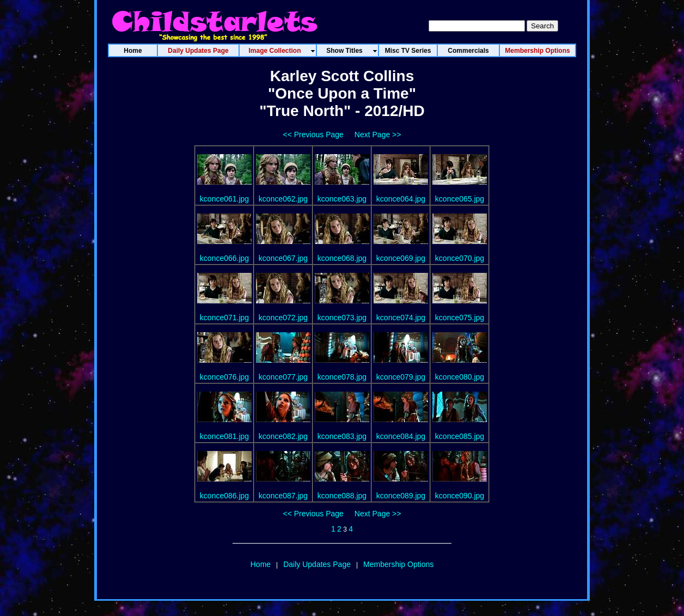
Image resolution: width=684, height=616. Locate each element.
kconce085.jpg (460, 436)
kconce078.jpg (342, 377)
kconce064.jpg (401, 199)
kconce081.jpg (224, 436)
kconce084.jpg (401, 436)
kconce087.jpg (283, 496)
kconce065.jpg (460, 199)
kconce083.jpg (342, 436)
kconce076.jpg (224, 377)
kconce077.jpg (283, 377)
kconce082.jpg (283, 436)
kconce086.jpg (224, 496)
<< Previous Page (313, 135)
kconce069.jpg (401, 258)
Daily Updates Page (317, 564)
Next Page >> (378, 135)
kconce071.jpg (224, 318)
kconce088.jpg (342, 496)
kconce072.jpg (283, 318)
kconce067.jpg (283, 258)
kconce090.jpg (460, 496)
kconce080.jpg (460, 377)
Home (261, 564)
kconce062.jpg (283, 199)
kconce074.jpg (401, 318)
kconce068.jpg (342, 258)
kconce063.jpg (342, 199)
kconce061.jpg (224, 199)
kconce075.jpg (460, 318)
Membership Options (398, 564)
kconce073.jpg (342, 318)
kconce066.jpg (224, 258)
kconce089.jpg (401, 496)
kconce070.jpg (460, 258)
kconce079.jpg (401, 377)
